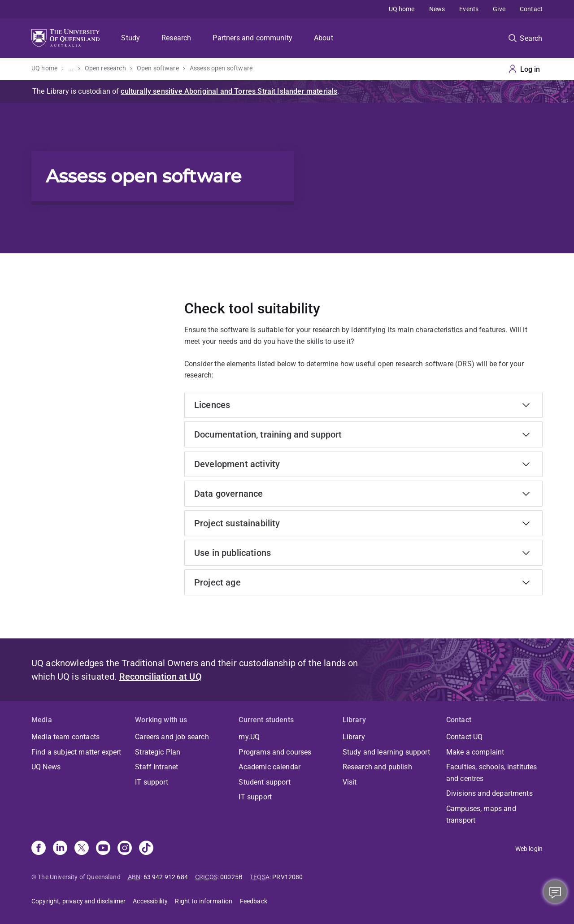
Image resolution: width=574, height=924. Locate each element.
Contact (531, 9)
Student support (264, 782)
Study (130, 38)
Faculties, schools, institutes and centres (492, 773)
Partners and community (252, 38)
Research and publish (377, 767)
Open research (105, 68)
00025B (231, 877)
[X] (82, 849)
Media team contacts (65, 737)
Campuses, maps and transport (481, 814)
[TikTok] (146, 849)
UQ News (46, 767)
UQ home (402, 9)
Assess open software (221, 68)
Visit (350, 782)
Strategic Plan (158, 752)
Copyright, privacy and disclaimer (78, 901)
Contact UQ (465, 737)
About (324, 38)
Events (469, 9)
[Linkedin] (60, 849)
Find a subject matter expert (76, 752)
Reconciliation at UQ (161, 677)
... (71, 68)
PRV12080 (287, 877)
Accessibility (150, 901)
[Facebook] (39, 849)
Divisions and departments (489, 793)
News (437, 9)
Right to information (204, 901)
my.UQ (249, 737)
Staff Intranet (157, 767)
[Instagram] (125, 849)
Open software (158, 68)
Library (354, 737)
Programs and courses (275, 752)
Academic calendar (270, 767)
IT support (152, 782)
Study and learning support (386, 752)
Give (499, 9)
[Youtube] (103, 849)
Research (176, 38)
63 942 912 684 (166, 877)
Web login (529, 849)
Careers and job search (172, 737)
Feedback (254, 901)
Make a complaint (475, 752)
